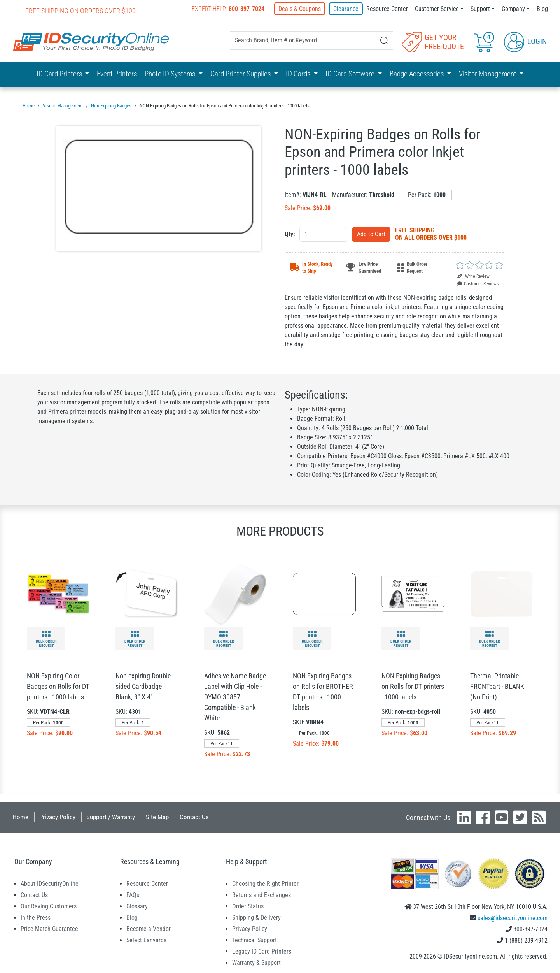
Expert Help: (229, 9)
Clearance (346, 9)
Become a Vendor (149, 928)
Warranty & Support (256, 962)
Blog (542, 9)
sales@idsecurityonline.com (513, 918)
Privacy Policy (57, 817)
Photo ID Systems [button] (171, 74)
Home (20, 817)
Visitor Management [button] (488, 74)
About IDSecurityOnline (50, 883)
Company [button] (513, 9)
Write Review (473, 276)
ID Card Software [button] (351, 74)
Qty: (290, 234)
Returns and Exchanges (262, 895)
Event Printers (117, 74)
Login (525, 41)
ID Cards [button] (299, 74)
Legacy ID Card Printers (262, 951)
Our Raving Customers (49, 906)
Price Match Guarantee (49, 928)
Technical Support (255, 940)
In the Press (36, 917)
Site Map (157, 817)
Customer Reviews (478, 283)
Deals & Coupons (300, 9)
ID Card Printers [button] (60, 74)
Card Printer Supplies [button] (241, 74)
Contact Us (194, 817)
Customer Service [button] (437, 9)
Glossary (137, 906)
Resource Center (387, 9)
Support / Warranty (111, 817)
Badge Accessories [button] (417, 74)
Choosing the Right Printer (265, 883)
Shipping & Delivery (256, 917)
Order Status (248, 906)
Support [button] (480, 9)
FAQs (133, 895)
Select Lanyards (146, 940)
